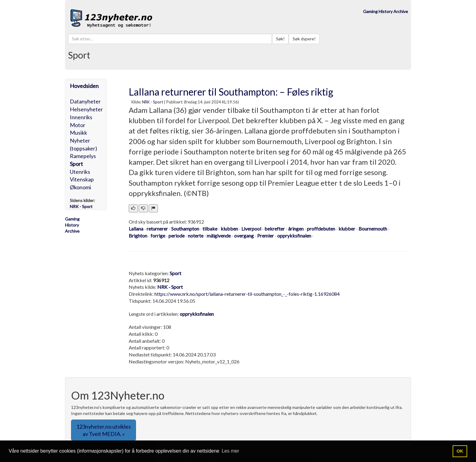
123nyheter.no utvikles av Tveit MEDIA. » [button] (104, 430)
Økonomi (80, 187)
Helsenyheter (86, 109)
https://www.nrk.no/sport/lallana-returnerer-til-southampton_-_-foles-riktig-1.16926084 (247, 294)
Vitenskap (82, 179)
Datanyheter (85, 101)
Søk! (280, 39)
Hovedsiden (84, 86)
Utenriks (80, 172)
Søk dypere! (304, 39)
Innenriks (81, 117)
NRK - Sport (153, 102)
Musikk (78, 133)
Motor (78, 125)
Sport (76, 164)
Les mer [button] (230, 451)
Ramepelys (83, 156)
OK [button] (460, 451)
